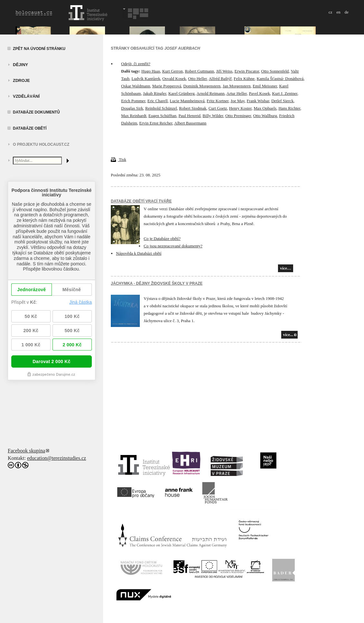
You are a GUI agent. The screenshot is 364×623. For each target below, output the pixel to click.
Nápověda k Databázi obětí (139, 253)
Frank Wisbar (258, 101)
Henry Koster (240, 108)
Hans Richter (289, 108)
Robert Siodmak (193, 108)
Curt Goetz (218, 108)
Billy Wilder (213, 116)
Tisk (119, 159)
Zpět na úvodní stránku (39, 49)
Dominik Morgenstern (202, 86)
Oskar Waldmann (136, 86)
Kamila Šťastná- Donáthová (280, 79)
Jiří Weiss (224, 71)
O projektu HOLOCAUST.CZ (41, 144)
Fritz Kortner (218, 101)
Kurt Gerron (172, 71)
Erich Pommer (133, 101)
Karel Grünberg (181, 93)
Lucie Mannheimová (187, 101)
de (347, 12)
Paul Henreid (189, 116)
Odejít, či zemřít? (136, 64)
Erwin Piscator (247, 71)
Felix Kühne (244, 79)
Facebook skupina (26, 451)
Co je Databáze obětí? (162, 238)
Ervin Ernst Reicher (156, 123)
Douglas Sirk (132, 108)
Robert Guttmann (200, 71)
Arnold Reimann (211, 93)
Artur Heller (237, 93)
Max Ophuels (265, 108)
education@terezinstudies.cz (57, 458)
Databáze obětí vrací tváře (141, 201)
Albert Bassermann (190, 123)
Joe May (238, 101)
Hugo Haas (151, 71)
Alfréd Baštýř (220, 79)
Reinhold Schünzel (161, 108)
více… (286, 268)
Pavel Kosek (259, 93)
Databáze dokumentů (36, 112)
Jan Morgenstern (237, 86)
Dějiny (20, 65)
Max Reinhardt (134, 116)
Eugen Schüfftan (163, 116)
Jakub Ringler (155, 93)
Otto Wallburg (265, 116)
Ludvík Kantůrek (146, 79)
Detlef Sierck (282, 101)
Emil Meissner (265, 86)
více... (288, 335)
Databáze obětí (30, 128)
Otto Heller (197, 79)
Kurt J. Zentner (285, 93)
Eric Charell (157, 101)
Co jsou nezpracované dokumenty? (173, 246)
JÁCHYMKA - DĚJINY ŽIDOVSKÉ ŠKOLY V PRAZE (157, 283)
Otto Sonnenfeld (275, 71)
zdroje (21, 80)
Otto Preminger (238, 116)
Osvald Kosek (174, 79)
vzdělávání (26, 96)
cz (330, 12)
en (338, 12)
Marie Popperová (167, 86)
